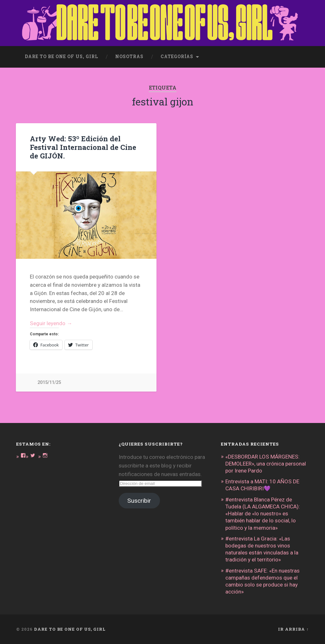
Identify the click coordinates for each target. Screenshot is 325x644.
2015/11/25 (49, 382)
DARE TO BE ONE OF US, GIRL (70, 629)
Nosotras (129, 57)
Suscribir (139, 501)
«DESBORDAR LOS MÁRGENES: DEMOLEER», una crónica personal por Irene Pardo (266, 464)
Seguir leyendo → (51, 323)
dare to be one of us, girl (61, 57)
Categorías (177, 57)
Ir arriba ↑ (293, 629)
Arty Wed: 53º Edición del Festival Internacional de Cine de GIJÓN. (83, 147)
